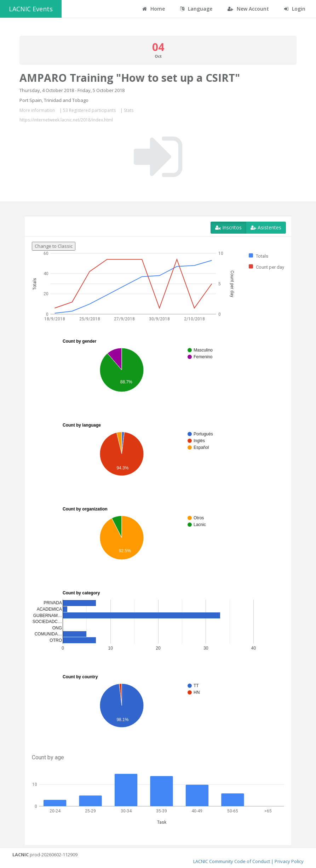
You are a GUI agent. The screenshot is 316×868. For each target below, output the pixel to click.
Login (295, 9)
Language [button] (196, 9)
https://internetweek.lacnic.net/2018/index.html (66, 120)
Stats (129, 110)
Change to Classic (54, 246)
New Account (248, 9)
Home (154, 9)
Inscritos (228, 227)
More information (37, 110)
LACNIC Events (31, 9)
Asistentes (266, 227)
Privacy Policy (289, 861)
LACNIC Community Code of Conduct (232, 861)
